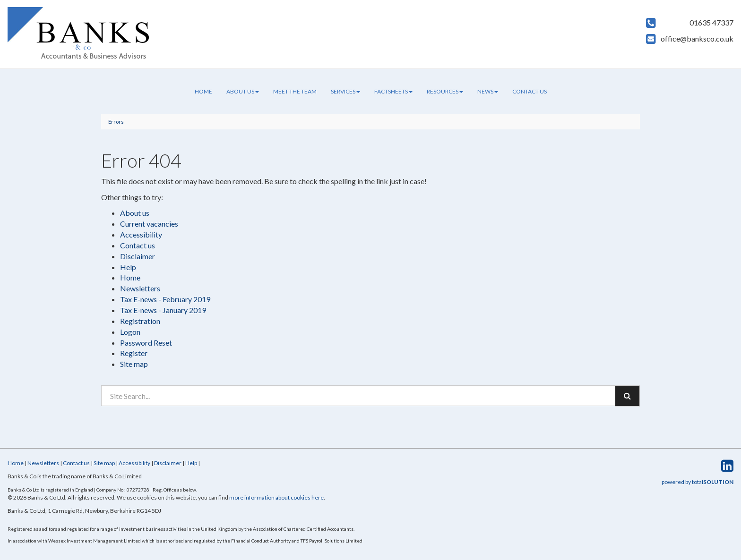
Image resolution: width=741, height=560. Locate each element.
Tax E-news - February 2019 (165, 299)
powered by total (698, 482)
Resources (445, 91)
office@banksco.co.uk (697, 38)
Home (203, 91)
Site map (134, 364)
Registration (140, 321)
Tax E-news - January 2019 (163, 310)
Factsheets (393, 91)
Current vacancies (149, 224)
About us (243, 91)
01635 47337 (711, 22)
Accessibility (141, 234)
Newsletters (140, 288)
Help (128, 267)
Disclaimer (138, 256)
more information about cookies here (276, 497)
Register (134, 353)
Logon (130, 332)
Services (345, 91)
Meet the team (295, 91)
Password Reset (146, 343)
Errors (116, 122)
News (488, 91)
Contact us (530, 91)
